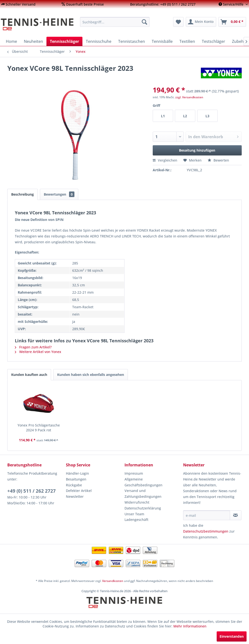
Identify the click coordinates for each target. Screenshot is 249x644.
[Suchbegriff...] (115, 22)
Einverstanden (232, 636)
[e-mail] (207, 515)
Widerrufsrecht (137, 502)
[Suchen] (144, 22)
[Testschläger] (213, 41)
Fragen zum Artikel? (33, 347)
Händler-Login (77, 473)
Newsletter (75, 496)
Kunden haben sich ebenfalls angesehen (91, 375)
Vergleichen (165, 160)
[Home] (11, 41)
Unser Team (134, 514)
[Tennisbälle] (162, 41)
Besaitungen (76, 479)
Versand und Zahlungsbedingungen (143, 494)
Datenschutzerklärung (143, 508)
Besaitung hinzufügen (197, 150)
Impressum (134, 473)
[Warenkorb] (232, 22)
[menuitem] (18, 4)
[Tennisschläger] (64, 41)
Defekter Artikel (79, 491)
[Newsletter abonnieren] (236, 515)
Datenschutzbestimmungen (206, 531)
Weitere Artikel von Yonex (38, 352)
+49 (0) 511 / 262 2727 (31, 491)
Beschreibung (22, 194)
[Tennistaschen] (132, 41)
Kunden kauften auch (29, 375)
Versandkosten (113, 581)
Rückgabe (74, 485)
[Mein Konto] (201, 22)
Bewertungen (59, 194)
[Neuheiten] (33, 41)
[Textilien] (187, 41)
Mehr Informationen (190, 626)
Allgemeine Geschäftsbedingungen (143, 482)
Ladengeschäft (136, 520)
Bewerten (218, 160)
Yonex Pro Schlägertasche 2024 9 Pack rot (39, 428)
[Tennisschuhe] (99, 41)
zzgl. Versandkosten (189, 97)
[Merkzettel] (178, 22)
